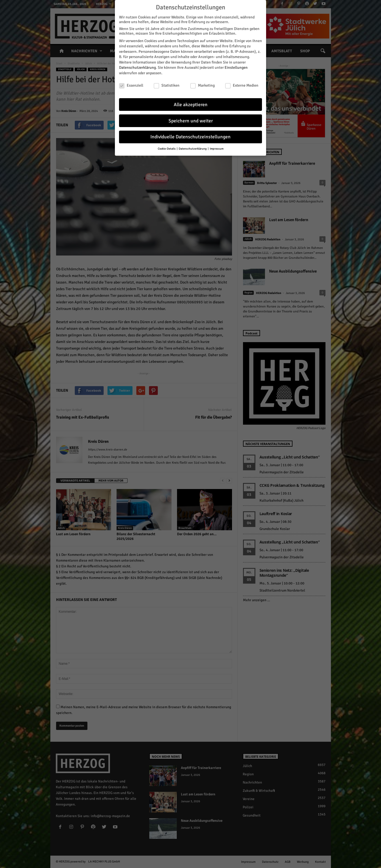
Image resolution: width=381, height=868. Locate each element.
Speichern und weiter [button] (191, 118)
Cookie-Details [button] (167, 146)
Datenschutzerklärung (137, 64)
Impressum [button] (217, 146)
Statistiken (167, 82)
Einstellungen (236, 64)
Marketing (202, 82)
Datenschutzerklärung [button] (193, 146)
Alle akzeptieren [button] (191, 101)
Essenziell (131, 82)
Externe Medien (242, 82)
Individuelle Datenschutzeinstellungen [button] (190, 134)
